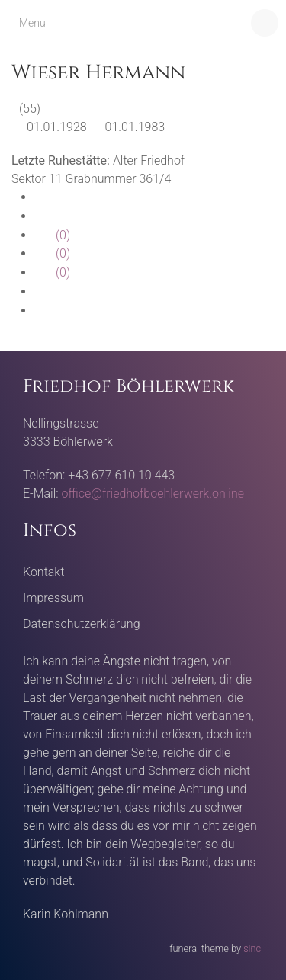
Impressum (53, 598)
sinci (253, 948)
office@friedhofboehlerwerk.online (153, 493)
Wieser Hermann (98, 73)
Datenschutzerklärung (82, 624)
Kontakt (43, 572)
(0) (52, 235)
